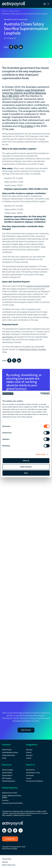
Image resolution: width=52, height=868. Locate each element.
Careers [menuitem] (29, 778)
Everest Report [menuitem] (7, 775)
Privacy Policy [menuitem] (7, 859)
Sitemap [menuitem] (5, 862)
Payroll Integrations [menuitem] (9, 781)
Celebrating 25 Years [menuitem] (33, 773)
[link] (48, 4)
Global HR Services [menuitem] (9, 755)
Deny (26, 473)
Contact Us (10, 839)
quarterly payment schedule (38, 286)
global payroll (30, 811)
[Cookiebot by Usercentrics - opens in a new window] (40, 394)
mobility (38, 811)
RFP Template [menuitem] (7, 778)
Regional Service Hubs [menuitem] (10, 793)
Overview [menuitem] (29, 750)
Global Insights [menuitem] (7, 773)
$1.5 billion (27, 126)
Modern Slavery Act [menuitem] (9, 865)
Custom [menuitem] (29, 758)
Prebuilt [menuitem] (29, 752)
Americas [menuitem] (5, 800)
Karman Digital (12, 849)
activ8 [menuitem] (4, 758)
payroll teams (8, 337)
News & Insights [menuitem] (8, 770)
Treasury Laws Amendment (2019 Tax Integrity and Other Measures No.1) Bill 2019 (24, 93)
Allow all (26, 461)
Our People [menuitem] (30, 775)
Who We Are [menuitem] (30, 770)
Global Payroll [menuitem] (7, 750)
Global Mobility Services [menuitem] (10, 752)
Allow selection (26, 467)
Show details (41, 454)
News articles (14, 11)
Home (5, 11)
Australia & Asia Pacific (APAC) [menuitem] (12, 803)
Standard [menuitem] (29, 755)
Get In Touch (26, 730)
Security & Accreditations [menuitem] (35, 781)
